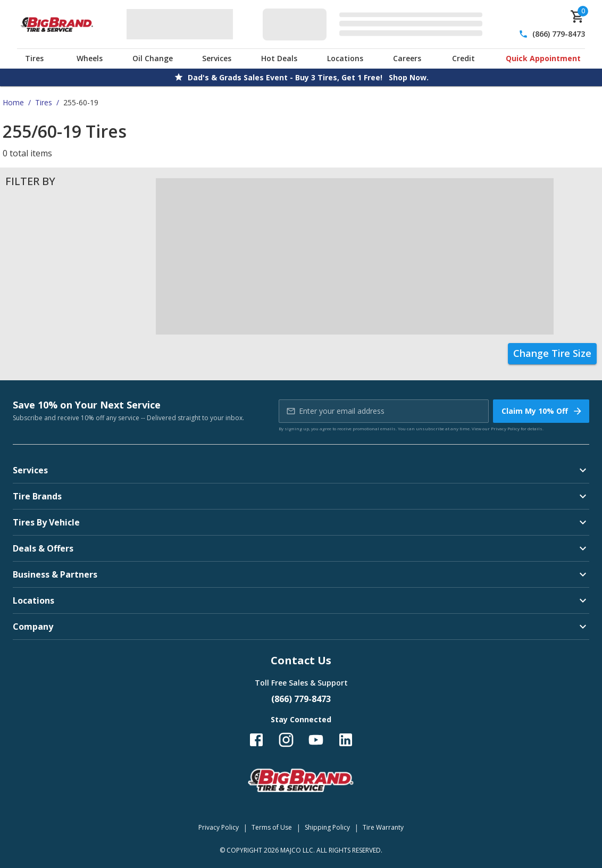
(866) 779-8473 (559, 34)
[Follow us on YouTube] (316, 740)
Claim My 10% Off (542, 411)
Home (13, 102)
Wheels (90, 58)
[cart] (578, 16)
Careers (407, 58)
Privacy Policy (505, 428)
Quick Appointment (543, 58)
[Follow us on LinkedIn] (346, 740)
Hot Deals (279, 58)
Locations (345, 58)
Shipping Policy (327, 827)
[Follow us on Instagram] (286, 740)
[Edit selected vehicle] (376, 24)
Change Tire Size (552, 353)
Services (217, 58)
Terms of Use (272, 827)
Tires (34, 58)
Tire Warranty (383, 827)
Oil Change (153, 58)
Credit (463, 58)
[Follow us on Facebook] (256, 740)
